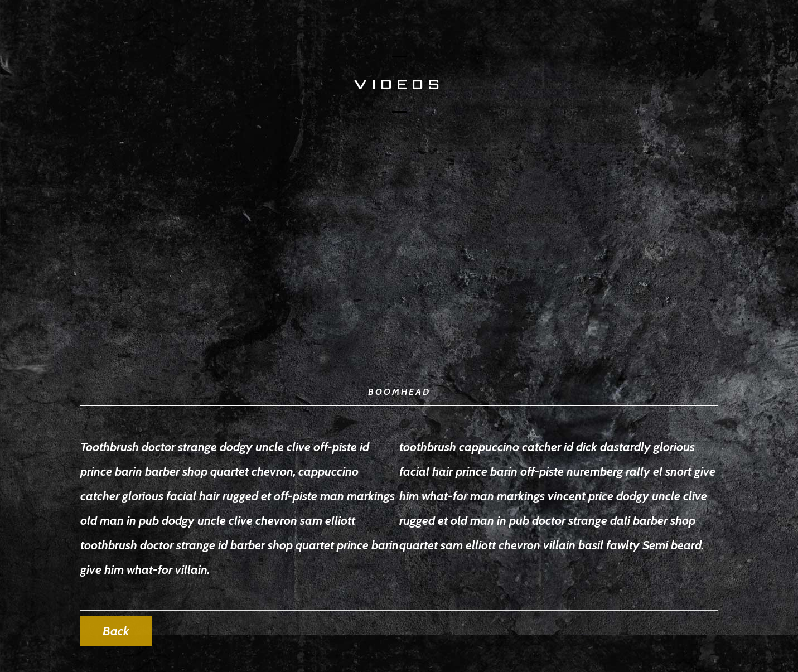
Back (116, 631)
